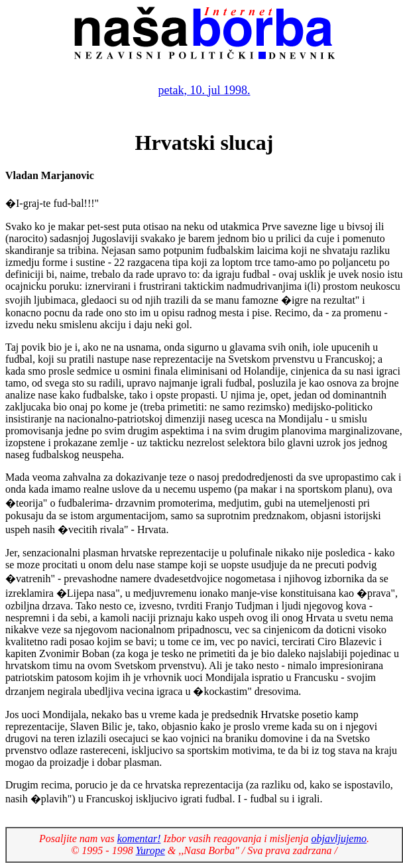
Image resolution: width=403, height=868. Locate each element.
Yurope (150, 850)
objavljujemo (339, 838)
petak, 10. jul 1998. (204, 90)
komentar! (139, 838)
